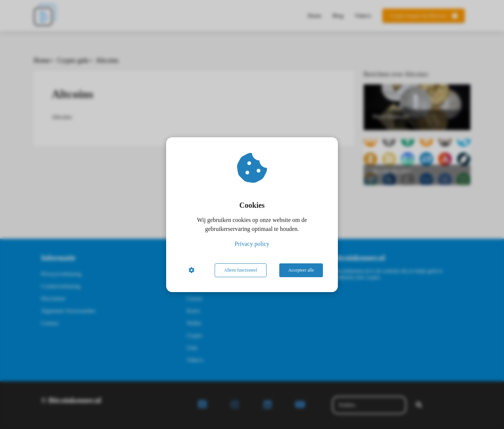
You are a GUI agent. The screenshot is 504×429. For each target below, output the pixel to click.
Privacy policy (252, 244)
